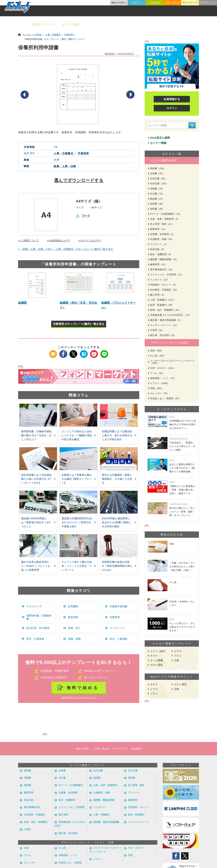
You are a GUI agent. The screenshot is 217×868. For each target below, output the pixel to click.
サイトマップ (190, 3)
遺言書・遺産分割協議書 (106, 822)
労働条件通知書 (118, 606)
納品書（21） (157, 199)
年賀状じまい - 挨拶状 (70, 863)
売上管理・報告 (136, 785)
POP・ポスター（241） (163, 368)
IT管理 (27, 829)
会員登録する (172, 99)
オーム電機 (156, 660)
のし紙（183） (158, 356)
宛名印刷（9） (158, 249)
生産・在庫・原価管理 (105, 785)
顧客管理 (29, 793)
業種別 (153, 24)
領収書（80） (157, 209)
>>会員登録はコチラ (58, 241)
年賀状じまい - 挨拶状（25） (165, 398)
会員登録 (155, 3)
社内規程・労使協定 (34, 815)
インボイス (99, 807)
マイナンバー (117, 628)
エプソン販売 (158, 651)
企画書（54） (157, 173)
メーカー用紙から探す (197, 24)
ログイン (137, 3)
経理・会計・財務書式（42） (165, 310)
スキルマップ (34, 606)
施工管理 (63, 815)
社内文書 (98, 771)
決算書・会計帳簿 (68, 793)
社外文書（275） (159, 184)
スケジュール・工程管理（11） (167, 275)
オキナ (154, 656)
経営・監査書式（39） (162, 305)
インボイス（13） (160, 280)
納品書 (97, 778)
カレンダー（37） (160, 393)
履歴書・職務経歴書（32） (164, 259)
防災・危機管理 (67, 800)
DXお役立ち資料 (160, 138)
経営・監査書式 (136, 815)
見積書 (27, 778)
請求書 (132, 778)
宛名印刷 (29, 800)
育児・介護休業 (35, 639)
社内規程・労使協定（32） (164, 290)
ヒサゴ (178, 651)
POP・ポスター (136, 848)
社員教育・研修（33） (162, 239)
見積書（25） (157, 189)
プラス (178, 656)
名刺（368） (157, 351)
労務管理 (115, 617)
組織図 (22, 303)
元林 (176, 660)
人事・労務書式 (102, 815)
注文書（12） (157, 194)
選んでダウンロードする (79, 180)
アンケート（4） (159, 244)
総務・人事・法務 (65, 166)
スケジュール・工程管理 (72, 807)
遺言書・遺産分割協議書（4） (166, 320)
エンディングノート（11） (164, 325)
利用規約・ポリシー (139, 807)
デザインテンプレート (126, 24)
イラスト (98, 859)
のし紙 (62, 848)
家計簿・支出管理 (68, 833)
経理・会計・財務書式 (36, 822)
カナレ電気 (156, 665)
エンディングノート (139, 822)
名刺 (26, 848)
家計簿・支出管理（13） (163, 335)
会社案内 (136, 749)
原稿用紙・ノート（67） (163, 378)
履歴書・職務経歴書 (104, 800)
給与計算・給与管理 (38, 628)
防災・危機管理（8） (161, 254)
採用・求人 (74, 628)
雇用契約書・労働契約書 (39, 617)
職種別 (170, 24)
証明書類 (73, 606)
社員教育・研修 (102, 793)
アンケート (134, 793)
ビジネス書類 (95, 24)
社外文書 (133, 771)
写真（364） (157, 388)
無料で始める (83, 688)
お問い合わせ (172, 3)
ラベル (27, 855)
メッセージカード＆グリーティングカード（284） (172, 362)
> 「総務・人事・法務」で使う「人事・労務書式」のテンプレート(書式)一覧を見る (66, 249)
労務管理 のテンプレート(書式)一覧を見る (79, 324)
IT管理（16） (157, 330)
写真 (130, 855)
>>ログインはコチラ (90, 241)
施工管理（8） (158, 295)
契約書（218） (158, 168)
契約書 (27, 771)
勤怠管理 (73, 617)
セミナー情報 (71, 24)
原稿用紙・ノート (68, 855)
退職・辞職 (74, 639)
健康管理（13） (158, 264)
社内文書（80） (158, 178)
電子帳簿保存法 (32, 807)
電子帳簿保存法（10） (162, 270)
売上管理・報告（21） (162, 224)
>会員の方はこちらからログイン (79, 697)
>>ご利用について (28, 241)
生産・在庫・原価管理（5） (165, 219)
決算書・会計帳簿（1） (162, 234)
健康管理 (133, 800)
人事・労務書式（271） (163, 300)
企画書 (62, 771)
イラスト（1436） (160, 383)
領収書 (27, 785)
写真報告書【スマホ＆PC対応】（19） (171, 315)
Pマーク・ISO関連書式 (71, 785)
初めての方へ (119, 3)
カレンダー (30, 863)
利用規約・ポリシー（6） (164, 285)
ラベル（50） (157, 373)
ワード (86, 216)
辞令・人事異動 (118, 639)
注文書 (62, 778)
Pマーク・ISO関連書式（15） (166, 214)
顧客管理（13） (158, 229)
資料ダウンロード (43, 24)
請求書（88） (157, 204)
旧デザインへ (208, 3)
